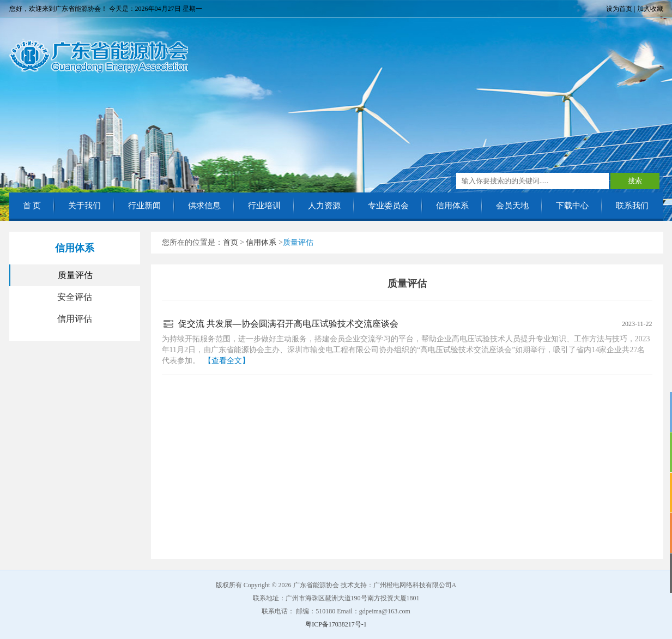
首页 (231, 242)
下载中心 (572, 206)
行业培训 (264, 206)
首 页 (32, 206)
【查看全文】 (227, 361)
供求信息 (204, 206)
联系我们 (632, 206)
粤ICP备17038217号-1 (336, 624)
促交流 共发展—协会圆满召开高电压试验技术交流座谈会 (288, 324)
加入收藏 (650, 9)
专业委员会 (388, 206)
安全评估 (75, 297)
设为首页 (619, 9)
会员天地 (512, 206)
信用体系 (452, 206)
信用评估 (75, 319)
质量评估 (75, 275)
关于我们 (84, 206)
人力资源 (324, 206)
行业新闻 (144, 206)
